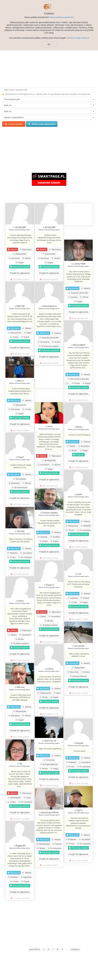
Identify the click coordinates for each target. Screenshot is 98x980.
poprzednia (35, 949)
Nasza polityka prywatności (61, 17)
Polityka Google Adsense (78, 38)
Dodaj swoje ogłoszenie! (42, 124)
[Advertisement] (49, 65)
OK (49, 44)
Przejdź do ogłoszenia (20, 273)
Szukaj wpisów (14, 124)
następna (75, 949)
